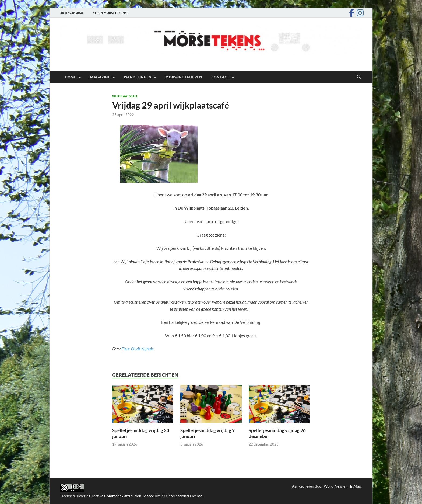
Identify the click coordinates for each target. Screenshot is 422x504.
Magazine (100, 77)
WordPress (333, 486)
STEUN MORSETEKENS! (110, 13)
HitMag (355, 486)
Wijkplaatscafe (125, 96)
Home (71, 77)
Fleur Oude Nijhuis (137, 349)
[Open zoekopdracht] (359, 77)
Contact (220, 77)
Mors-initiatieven (184, 77)
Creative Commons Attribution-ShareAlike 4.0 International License (146, 496)
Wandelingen (138, 77)
